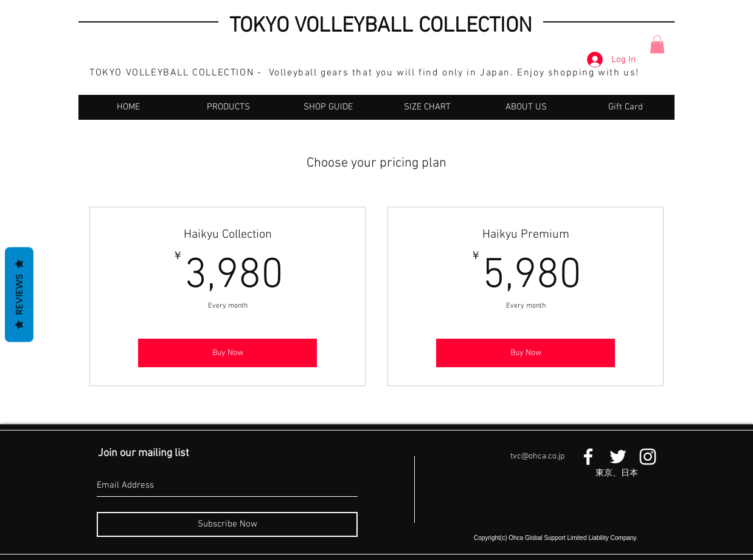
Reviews (19, 294)
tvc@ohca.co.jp (537, 456)
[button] (657, 44)
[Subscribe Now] (227, 524)
